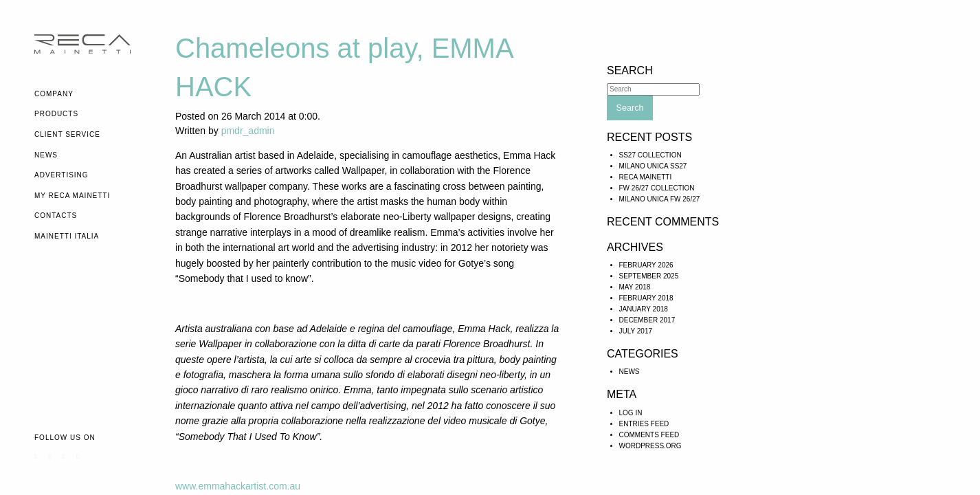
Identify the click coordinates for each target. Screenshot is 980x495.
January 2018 (644, 309)
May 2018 (635, 287)
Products (56, 114)
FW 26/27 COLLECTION (657, 188)
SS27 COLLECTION (650, 155)
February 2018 (646, 298)
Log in (631, 413)
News (46, 155)
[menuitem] (94, 94)
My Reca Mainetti (72, 196)
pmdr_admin (248, 131)
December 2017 (647, 320)
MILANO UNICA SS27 (653, 166)
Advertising (62, 175)
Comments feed (649, 435)
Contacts (56, 216)
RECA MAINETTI (646, 177)
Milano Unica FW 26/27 (660, 199)
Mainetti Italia (67, 236)
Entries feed (644, 424)
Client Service (67, 134)
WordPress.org (650, 446)
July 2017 (636, 331)
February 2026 (646, 265)
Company (54, 94)
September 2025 (649, 276)
